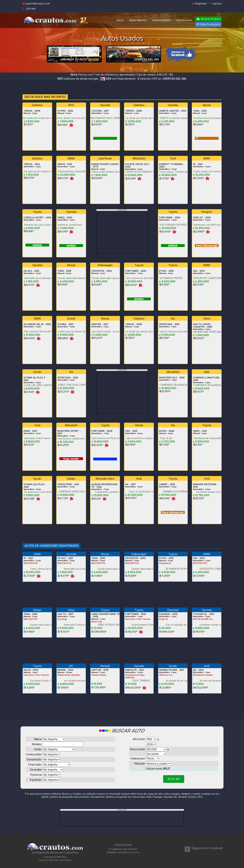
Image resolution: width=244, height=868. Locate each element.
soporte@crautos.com (36, 3)
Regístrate (200, 3)
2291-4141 (29, 9)
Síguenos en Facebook (207, 848)
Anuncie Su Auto (208, 19)
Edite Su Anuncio (208, 24)
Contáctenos (184, 20)
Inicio (120, 20)
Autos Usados (162, 20)
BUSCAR (174, 779)
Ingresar (215, 3)
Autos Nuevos (138, 20)
